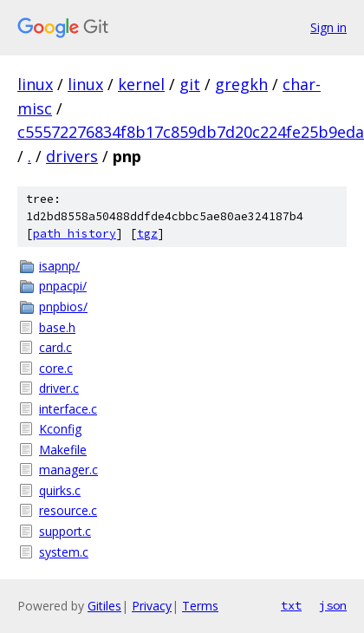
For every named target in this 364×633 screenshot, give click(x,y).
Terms (200, 606)
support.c (65, 531)
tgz (147, 234)
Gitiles (104, 606)
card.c (55, 347)
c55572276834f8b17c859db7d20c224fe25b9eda (191, 132)
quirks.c (60, 490)
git (190, 84)
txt (291, 605)
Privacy (152, 606)
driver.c (59, 388)
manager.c (68, 470)
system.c (64, 552)
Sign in (328, 27)
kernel (141, 84)
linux (35, 84)
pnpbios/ (63, 307)
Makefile (63, 450)
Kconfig (60, 429)
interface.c (68, 409)
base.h (57, 327)
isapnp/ (59, 266)
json (333, 605)
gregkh (241, 84)
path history (75, 234)
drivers (72, 156)
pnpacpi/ (63, 286)
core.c (56, 368)
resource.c (68, 510)
